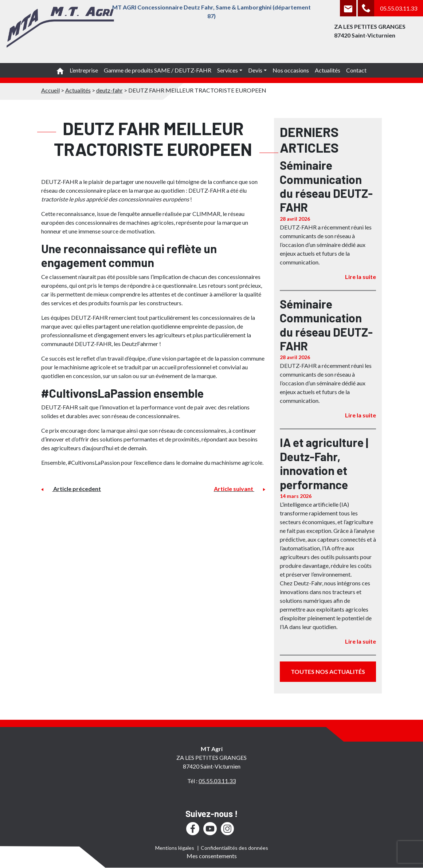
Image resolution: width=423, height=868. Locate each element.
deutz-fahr (109, 90)
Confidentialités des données (234, 848)
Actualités (328, 70)
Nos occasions (291, 70)
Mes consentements (212, 856)
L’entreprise (84, 70)
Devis (255, 70)
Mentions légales (175, 848)
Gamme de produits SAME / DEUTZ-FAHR (158, 70)
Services (228, 70)
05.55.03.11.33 (399, 8)
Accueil (50, 90)
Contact (356, 70)
